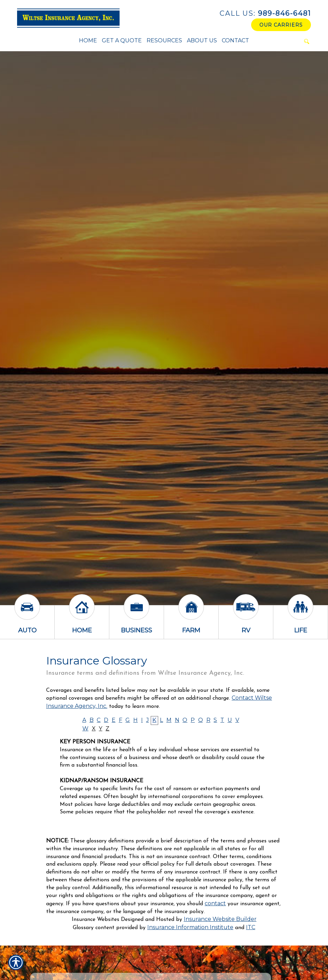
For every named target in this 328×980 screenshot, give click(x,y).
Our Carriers (281, 25)
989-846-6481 (265, 13)
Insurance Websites (95, 920)
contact (215, 903)
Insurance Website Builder (220, 919)
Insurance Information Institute (190, 927)
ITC (251, 927)
